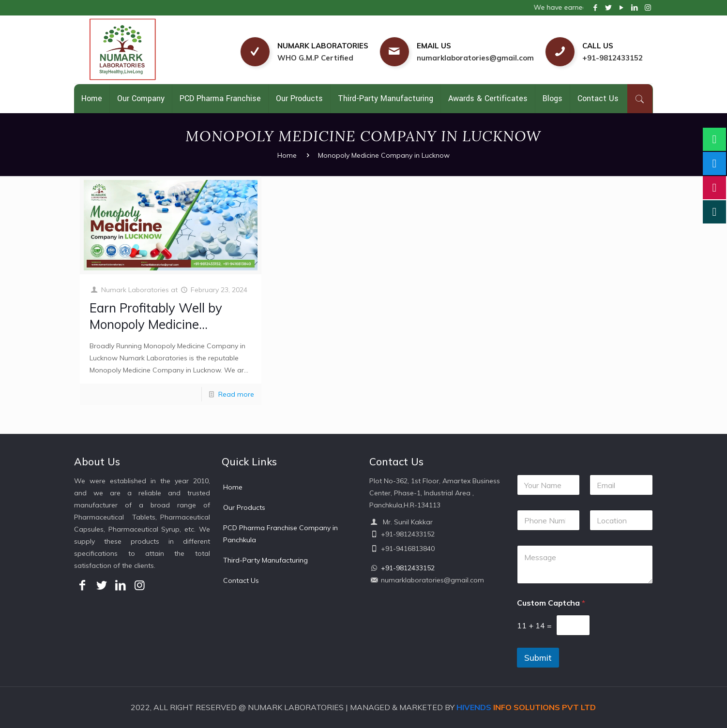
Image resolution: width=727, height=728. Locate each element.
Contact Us (241, 580)
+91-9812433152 (613, 58)
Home (287, 155)
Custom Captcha (551, 603)
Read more (236, 394)
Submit (538, 658)
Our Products (244, 507)
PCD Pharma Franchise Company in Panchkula (280, 534)
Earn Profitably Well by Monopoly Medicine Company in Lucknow (156, 324)
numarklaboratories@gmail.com (475, 58)
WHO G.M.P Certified (315, 58)
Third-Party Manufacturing (265, 560)
